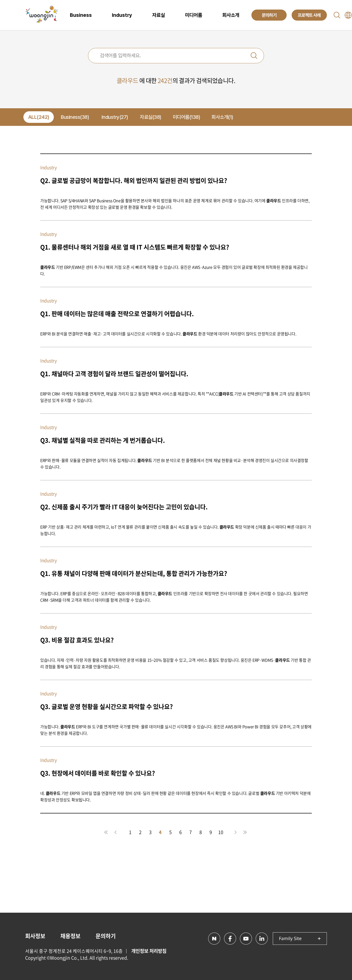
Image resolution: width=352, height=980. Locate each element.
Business (81, 15)
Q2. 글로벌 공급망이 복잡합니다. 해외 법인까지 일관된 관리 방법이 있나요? (134, 180)
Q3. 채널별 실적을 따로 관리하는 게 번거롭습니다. (103, 440)
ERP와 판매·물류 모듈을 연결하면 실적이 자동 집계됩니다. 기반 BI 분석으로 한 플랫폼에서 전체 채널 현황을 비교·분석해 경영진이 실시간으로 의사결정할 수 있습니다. (174, 463)
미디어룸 (194, 15)
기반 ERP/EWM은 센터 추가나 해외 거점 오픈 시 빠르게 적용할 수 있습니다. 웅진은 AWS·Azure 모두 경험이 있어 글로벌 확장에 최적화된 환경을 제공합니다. (174, 270)
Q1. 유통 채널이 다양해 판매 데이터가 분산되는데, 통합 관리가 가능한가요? (134, 573)
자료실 (159, 15)
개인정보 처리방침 (149, 951)
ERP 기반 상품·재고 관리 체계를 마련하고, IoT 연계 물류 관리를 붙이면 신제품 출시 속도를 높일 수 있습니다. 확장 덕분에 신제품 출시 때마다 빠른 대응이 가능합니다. (176, 530)
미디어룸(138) (187, 117)
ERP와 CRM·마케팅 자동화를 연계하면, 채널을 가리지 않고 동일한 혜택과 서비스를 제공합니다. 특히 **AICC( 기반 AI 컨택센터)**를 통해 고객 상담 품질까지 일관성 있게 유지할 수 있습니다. (175, 397)
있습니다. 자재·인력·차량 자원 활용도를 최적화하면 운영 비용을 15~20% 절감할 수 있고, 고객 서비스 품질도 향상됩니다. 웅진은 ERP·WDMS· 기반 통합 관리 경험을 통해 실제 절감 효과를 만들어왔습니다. (176, 663)
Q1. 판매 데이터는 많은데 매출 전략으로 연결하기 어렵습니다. (117, 314)
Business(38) (75, 117)
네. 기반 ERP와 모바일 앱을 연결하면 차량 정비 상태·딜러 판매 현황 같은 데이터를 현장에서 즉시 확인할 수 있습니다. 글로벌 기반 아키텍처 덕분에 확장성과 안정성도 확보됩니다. (175, 796)
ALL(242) (39, 117)
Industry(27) (115, 117)
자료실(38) (151, 117)
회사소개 (231, 15)
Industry (122, 15)
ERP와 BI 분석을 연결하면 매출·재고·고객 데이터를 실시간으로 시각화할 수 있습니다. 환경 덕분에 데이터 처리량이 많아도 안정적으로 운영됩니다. (168, 334)
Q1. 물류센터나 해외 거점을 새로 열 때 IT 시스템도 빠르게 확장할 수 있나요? (135, 247)
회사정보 (35, 936)
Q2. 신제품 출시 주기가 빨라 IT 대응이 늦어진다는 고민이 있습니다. (124, 507)
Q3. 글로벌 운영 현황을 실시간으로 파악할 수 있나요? (106, 706)
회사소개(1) (222, 117)
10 (221, 832)
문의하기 (106, 936)
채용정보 (70, 936)
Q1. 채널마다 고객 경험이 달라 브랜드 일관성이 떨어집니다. (114, 374)
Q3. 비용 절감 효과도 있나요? (77, 640)
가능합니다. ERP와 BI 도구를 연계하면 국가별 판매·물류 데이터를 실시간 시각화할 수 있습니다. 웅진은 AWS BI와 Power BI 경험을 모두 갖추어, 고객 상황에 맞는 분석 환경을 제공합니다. (176, 730)
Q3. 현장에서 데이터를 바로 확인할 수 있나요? (98, 773)
